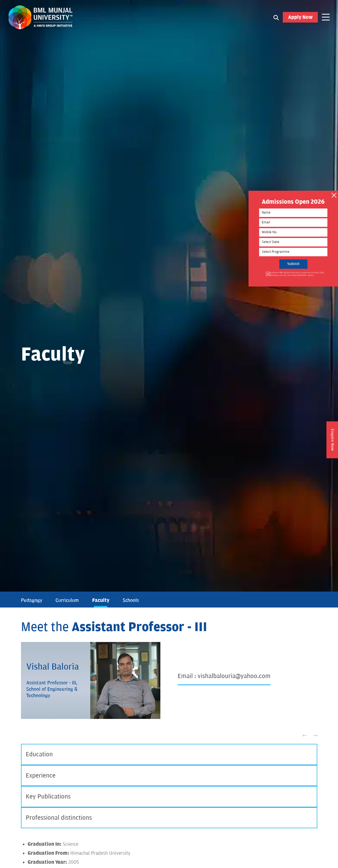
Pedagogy (32, 600)
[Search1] (276, 18)
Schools (131, 600)
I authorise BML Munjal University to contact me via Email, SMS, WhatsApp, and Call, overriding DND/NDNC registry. (298, 274)
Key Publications (48, 797)
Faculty (101, 600)
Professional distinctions (59, 818)
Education (39, 755)
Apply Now (300, 18)
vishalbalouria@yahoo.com (234, 676)
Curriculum (67, 600)
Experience (41, 776)
